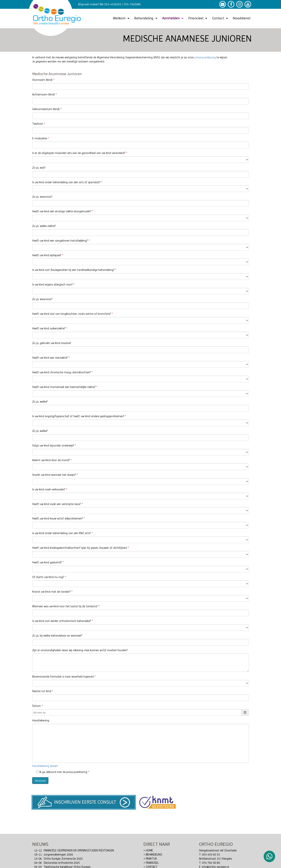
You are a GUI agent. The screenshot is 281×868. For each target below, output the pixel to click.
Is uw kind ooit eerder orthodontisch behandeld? (62, 621)
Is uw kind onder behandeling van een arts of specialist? (66, 182)
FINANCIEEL (152, 863)
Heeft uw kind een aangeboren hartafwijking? (60, 241)
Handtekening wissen (45, 766)
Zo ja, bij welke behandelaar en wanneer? (57, 636)
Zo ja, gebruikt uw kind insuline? (52, 343)
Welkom (122, 18)
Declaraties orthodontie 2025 (62, 863)
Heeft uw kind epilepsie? (47, 255)
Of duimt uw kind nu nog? (48, 577)
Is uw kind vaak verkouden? (49, 490)
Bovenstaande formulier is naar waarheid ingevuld (63, 677)
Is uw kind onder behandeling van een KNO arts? (61, 533)
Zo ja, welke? (40, 402)
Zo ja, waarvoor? (42, 197)
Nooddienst (242, 18)
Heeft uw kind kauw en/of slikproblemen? (57, 519)
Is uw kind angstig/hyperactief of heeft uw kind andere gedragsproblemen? (78, 416)
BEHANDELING (154, 855)
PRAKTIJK (151, 859)
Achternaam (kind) (44, 95)
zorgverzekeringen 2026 (58, 855)
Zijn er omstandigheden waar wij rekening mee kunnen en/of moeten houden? (80, 650)
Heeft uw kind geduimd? (47, 563)
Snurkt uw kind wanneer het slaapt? (54, 475)
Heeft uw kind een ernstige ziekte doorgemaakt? (62, 211)
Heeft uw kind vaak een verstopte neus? (56, 504)
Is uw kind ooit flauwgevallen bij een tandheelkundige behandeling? (73, 270)
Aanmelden (173, 18)
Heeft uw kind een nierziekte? (50, 358)
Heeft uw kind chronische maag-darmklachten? (61, 372)
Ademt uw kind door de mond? (51, 460)
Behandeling (146, 18)
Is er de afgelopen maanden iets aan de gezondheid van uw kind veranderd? (79, 153)
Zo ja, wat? (39, 168)
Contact (221, 18)
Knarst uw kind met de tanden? (51, 592)
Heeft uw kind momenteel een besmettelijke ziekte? (64, 387)
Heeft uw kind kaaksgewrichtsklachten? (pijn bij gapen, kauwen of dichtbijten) (80, 548)
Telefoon (38, 124)
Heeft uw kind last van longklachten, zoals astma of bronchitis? (72, 314)
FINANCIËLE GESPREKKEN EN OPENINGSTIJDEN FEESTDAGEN (79, 851)
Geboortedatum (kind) (46, 109)
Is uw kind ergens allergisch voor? (52, 285)
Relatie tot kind (42, 691)
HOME (149, 851)
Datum (36, 706)
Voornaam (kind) (42, 80)
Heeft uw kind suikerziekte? (49, 329)
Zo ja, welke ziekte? (44, 226)
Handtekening (41, 721)
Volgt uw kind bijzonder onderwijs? (53, 446)
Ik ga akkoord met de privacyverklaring (62, 772)
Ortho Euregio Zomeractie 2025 (63, 859)
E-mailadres (40, 138)
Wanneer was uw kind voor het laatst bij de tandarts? (65, 606)
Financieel (198, 18)
